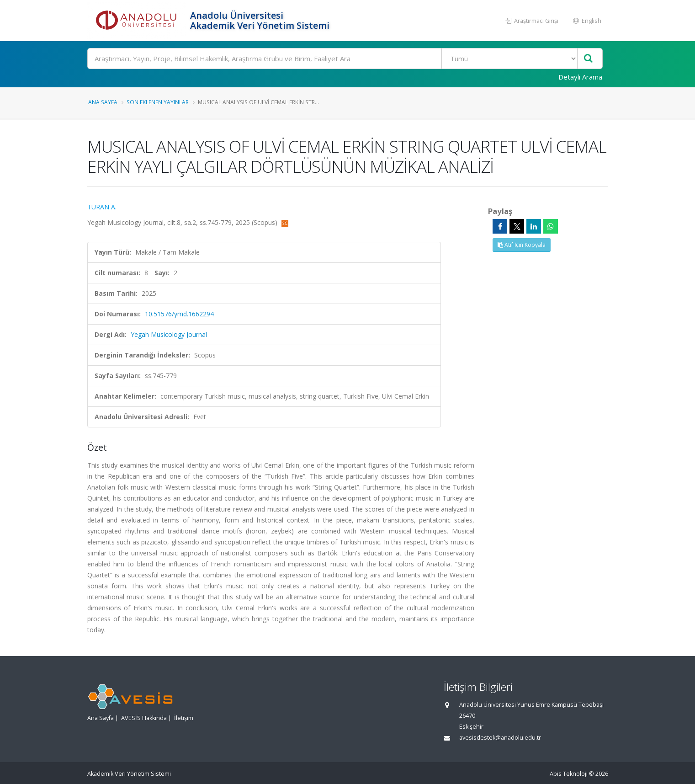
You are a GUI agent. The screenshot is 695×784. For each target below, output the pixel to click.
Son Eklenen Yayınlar (158, 102)
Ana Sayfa (103, 102)
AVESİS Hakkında (144, 718)
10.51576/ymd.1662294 (179, 314)
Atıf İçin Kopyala (522, 245)
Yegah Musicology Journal (169, 334)
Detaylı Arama (580, 77)
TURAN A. (102, 207)
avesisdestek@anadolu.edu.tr (500, 738)
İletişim (184, 718)
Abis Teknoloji (569, 774)
